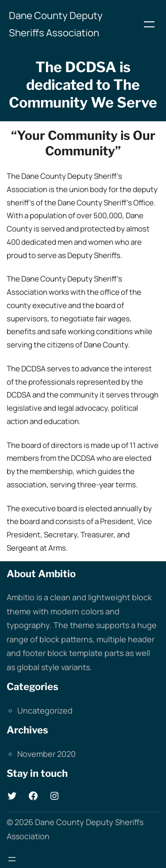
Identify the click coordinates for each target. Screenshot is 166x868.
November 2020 (46, 754)
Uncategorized (45, 710)
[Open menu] (149, 24)
